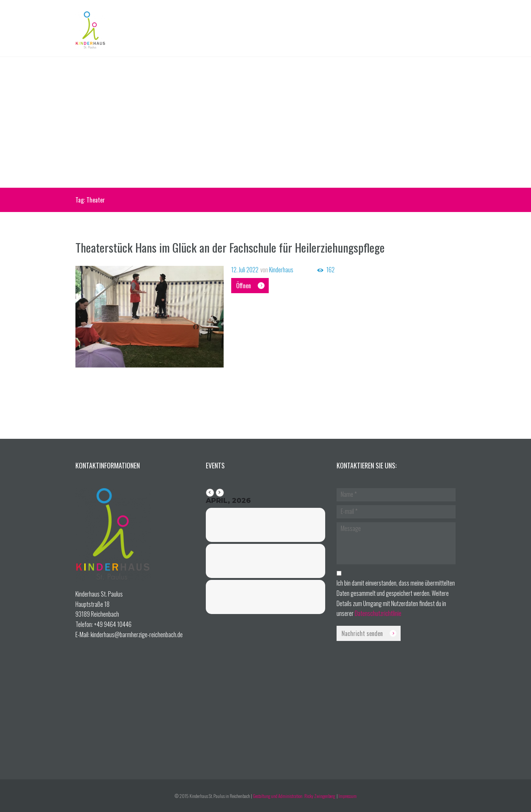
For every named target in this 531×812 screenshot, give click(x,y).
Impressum (348, 796)
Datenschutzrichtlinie (378, 613)
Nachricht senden (362, 633)
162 (331, 270)
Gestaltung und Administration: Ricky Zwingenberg (294, 796)
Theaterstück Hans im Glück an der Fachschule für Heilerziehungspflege (230, 247)
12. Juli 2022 (245, 270)
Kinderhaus (281, 270)
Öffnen (244, 286)
